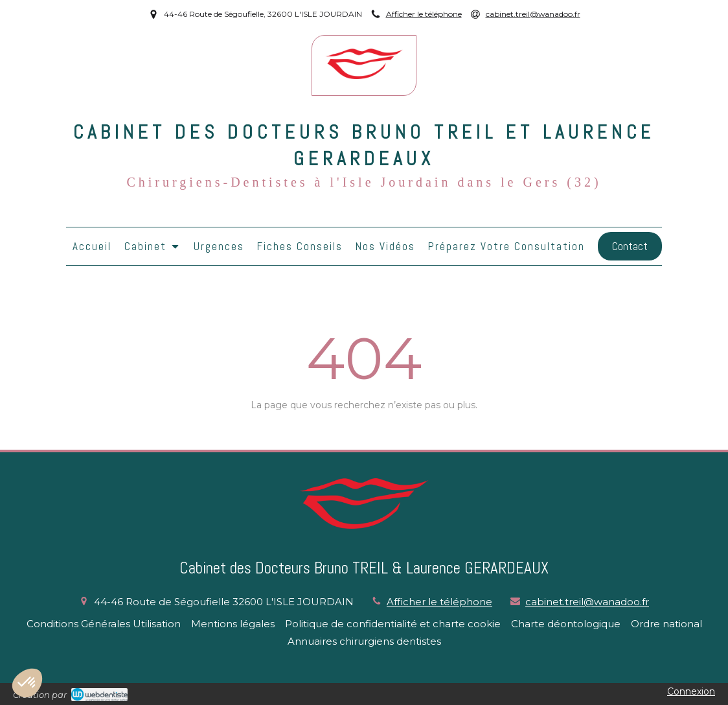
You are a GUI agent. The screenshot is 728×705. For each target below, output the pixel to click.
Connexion (691, 691)
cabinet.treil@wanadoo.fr (587, 602)
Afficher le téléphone (424, 14)
